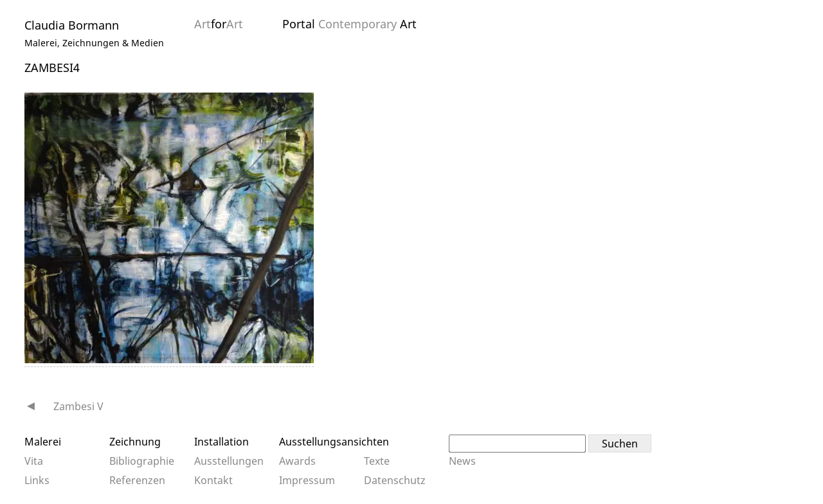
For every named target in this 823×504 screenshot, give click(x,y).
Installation (222, 442)
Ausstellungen (229, 461)
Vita (34, 461)
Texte (377, 461)
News (462, 461)
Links (37, 480)
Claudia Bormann (72, 25)
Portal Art (349, 24)
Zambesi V (78, 406)
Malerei (43, 442)
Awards (297, 461)
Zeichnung (135, 442)
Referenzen (137, 480)
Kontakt (213, 480)
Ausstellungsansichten (334, 442)
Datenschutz (395, 480)
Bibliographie (142, 461)
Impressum (307, 480)
